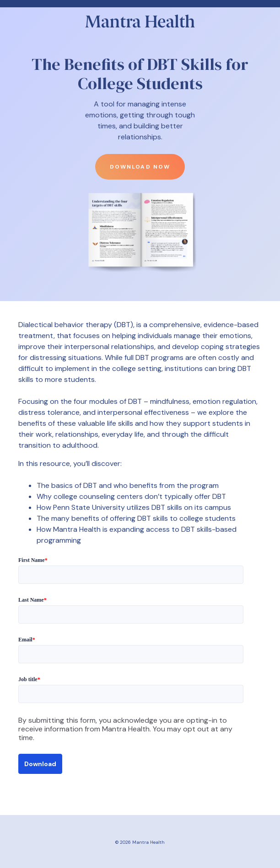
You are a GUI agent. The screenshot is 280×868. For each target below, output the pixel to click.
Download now (140, 167)
